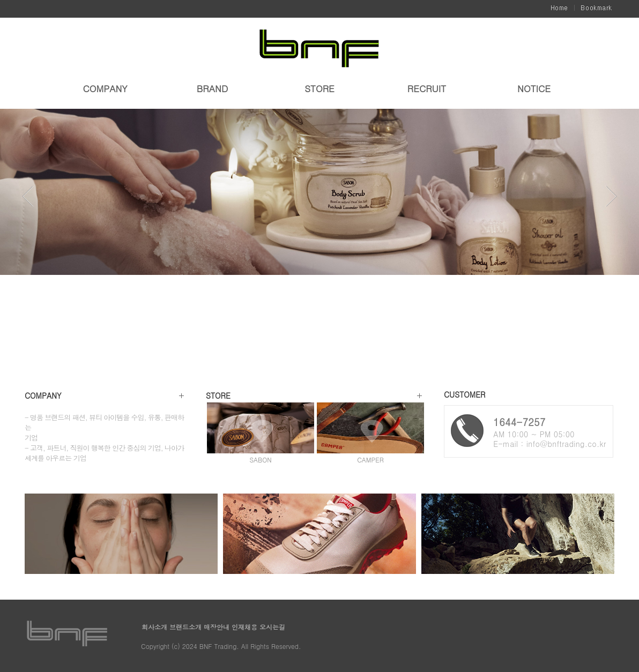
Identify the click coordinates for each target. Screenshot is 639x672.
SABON (260, 460)
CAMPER (370, 460)
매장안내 (218, 627)
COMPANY (105, 89)
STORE (319, 89)
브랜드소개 (187, 627)
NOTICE (534, 89)
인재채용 (246, 627)
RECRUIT (427, 89)
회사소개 (155, 627)
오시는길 (272, 627)
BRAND (212, 89)
